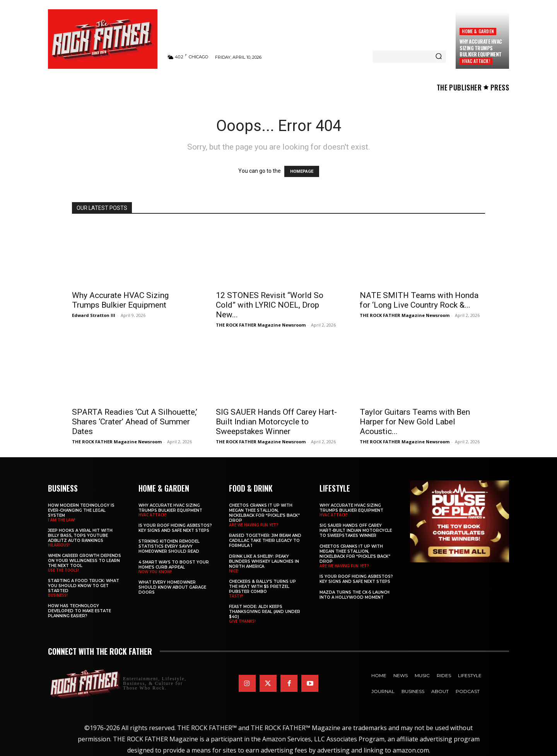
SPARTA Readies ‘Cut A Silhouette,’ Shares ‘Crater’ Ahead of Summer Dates (135, 422)
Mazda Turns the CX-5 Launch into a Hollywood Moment (355, 595)
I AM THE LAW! (62, 520)
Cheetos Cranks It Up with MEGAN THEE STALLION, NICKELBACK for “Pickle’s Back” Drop (264, 513)
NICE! (234, 571)
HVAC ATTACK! (476, 61)
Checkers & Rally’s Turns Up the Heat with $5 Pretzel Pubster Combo (262, 587)
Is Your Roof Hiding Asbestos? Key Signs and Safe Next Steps (175, 528)
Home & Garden (478, 31)
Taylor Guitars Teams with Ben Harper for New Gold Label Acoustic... (415, 422)
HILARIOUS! (59, 545)
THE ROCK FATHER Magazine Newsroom (261, 325)
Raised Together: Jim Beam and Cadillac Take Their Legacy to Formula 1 (265, 541)
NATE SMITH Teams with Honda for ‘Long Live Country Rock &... (419, 300)
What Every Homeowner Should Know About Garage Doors (172, 587)
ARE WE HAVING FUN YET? (254, 525)
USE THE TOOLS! (63, 570)
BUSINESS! (58, 595)
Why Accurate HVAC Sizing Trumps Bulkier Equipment (481, 48)
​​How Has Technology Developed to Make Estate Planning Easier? (79, 611)
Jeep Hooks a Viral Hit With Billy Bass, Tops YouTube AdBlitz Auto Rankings (80, 535)
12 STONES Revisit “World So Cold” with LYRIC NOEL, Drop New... (270, 305)
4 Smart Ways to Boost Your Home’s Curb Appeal (174, 565)
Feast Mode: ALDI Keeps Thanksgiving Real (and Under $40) (265, 612)
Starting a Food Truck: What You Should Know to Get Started (84, 586)
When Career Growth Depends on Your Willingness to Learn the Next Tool (85, 561)
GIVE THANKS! (242, 621)
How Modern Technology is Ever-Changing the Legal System (81, 510)
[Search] (439, 57)
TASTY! (236, 596)
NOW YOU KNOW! (155, 572)
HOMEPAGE (302, 171)
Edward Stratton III (94, 315)
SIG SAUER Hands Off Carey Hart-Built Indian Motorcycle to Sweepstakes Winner (276, 422)
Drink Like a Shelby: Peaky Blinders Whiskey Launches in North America (264, 561)
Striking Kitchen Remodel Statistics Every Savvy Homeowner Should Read (169, 546)
